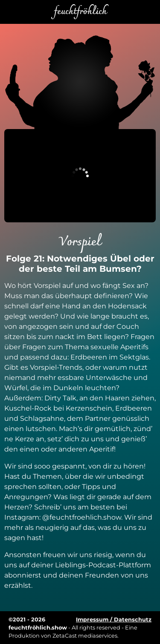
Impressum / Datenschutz (114, 620)
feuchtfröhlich (80, 12)
